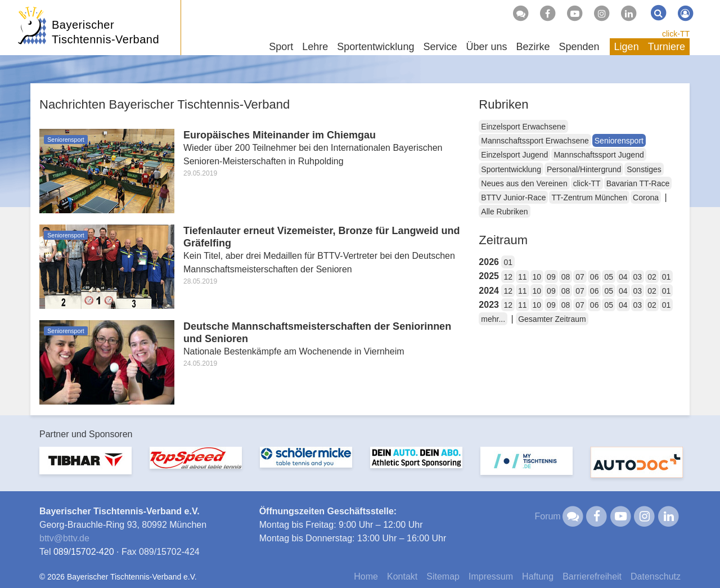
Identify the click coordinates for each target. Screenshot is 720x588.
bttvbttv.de (64, 538)
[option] (85, 467)
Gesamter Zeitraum (552, 319)
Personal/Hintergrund (584, 169)
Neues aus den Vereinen (524, 183)
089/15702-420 (84, 552)
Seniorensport (619, 141)
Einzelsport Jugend (514, 155)
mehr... (493, 319)
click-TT (676, 34)
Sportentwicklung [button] (375, 47)
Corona (646, 198)
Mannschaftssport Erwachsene (535, 141)
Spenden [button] (579, 47)
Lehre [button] (315, 47)
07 (580, 277)
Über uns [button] (486, 47)
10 (537, 277)
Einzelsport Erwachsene (523, 127)
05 (609, 277)
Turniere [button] (667, 47)
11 (523, 277)
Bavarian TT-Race (638, 183)
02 (652, 277)
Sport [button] (281, 47)
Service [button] (440, 47)
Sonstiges (644, 169)
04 (623, 277)
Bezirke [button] (533, 47)
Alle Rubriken (504, 212)
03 (638, 277)
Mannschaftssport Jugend (598, 155)
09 (551, 277)
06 (595, 277)
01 (508, 262)
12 (508, 277)
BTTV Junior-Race (513, 198)
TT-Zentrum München (589, 198)
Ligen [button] (627, 47)
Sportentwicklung (511, 169)
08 (566, 277)
